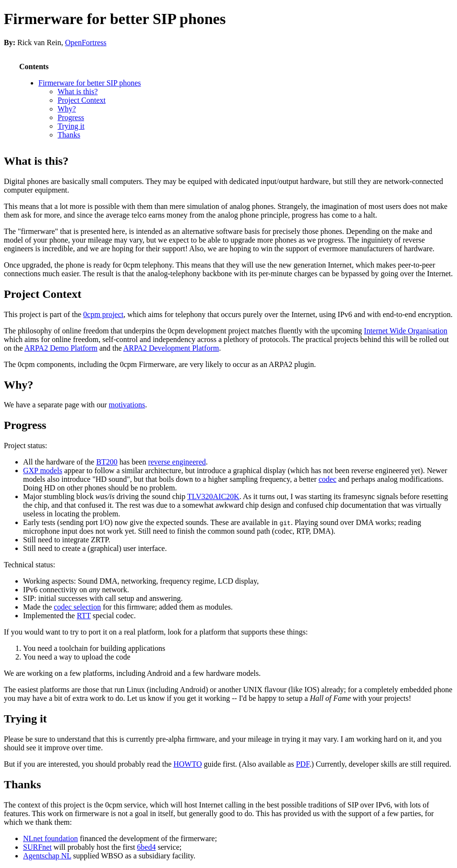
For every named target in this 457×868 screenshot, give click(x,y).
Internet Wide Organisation (406, 331)
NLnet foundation (50, 838)
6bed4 (146, 847)
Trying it (71, 126)
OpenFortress (86, 43)
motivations (127, 405)
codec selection (77, 607)
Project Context (82, 100)
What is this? (78, 92)
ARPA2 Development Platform (171, 348)
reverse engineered (177, 462)
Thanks (69, 135)
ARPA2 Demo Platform (61, 348)
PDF (302, 764)
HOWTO (187, 764)
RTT (84, 616)
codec (327, 479)
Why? (67, 109)
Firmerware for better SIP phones (115, 19)
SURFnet (37, 847)
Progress (71, 117)
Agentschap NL (47, 856)
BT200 (107, 462)
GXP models (43, 471)
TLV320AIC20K (213, 496)
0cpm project (103, 314)
